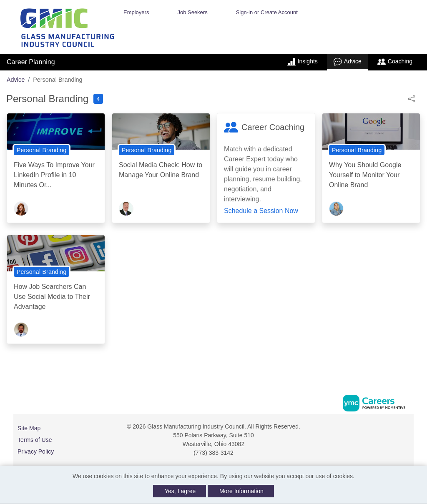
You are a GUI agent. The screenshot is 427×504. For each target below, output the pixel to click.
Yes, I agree (180, 491)
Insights (303, 62)
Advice (348, 62)
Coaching (395, 62)
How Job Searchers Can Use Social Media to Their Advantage (52, 297)
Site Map (29, 428)
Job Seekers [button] (192, 12)
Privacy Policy (36, 451)
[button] (412, 98)
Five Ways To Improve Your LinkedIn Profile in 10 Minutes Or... (54, 175)
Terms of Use (35, 440)
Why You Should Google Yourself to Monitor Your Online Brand (365, 175)
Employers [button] (136, 12)
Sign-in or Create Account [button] (267, 12)
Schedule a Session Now (261, 211)
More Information (241, 491)
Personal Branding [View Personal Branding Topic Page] (41, 150)
